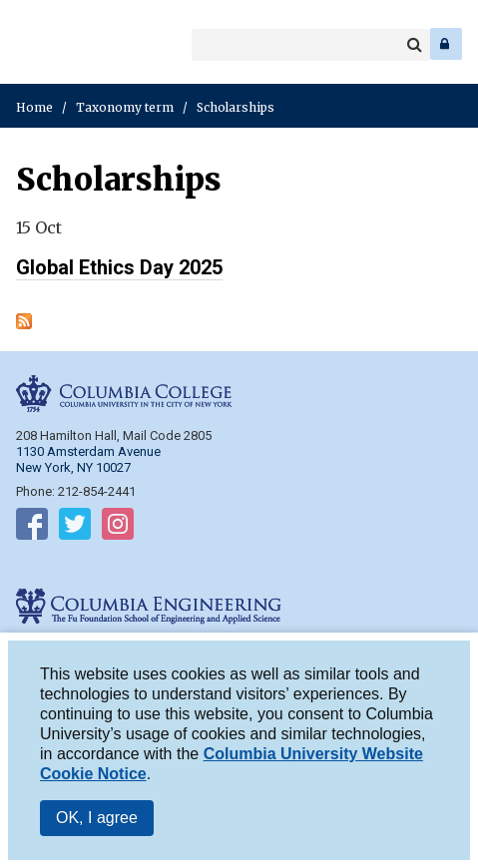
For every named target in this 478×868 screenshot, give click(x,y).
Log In (446, 44)
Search (414, 45)
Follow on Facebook (32, 528)
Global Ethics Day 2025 (119, 267)
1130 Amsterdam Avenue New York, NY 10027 (88, 459)
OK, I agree (97, 826)
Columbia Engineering (59, 44)
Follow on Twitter (75, 528)
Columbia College (31, 44)
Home (34, 107)
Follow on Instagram (118, 528)
